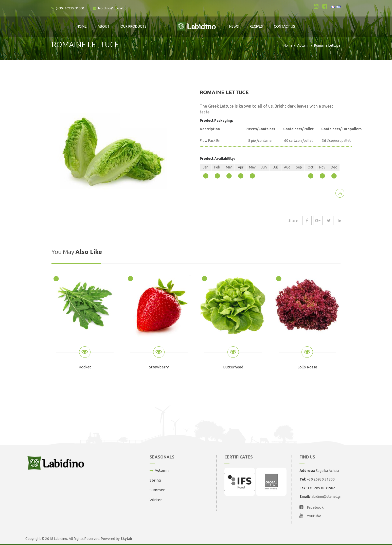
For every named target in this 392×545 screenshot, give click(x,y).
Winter (156, 500)
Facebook (311, 507)
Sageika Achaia (327, 471)
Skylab (126, 539)
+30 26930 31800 (321, 479)
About (104, 26)
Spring (155, 480)
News (234, 26)
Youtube (310, 516)
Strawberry (159, 367)
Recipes (256, 26)
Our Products (133, 26)
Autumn (303, 45)
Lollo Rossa (307, 367)
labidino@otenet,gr (326, 497)
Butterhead (233, 367)
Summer (157, 490)
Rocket (85, 367)
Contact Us (284, 26)
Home (82, 26)
